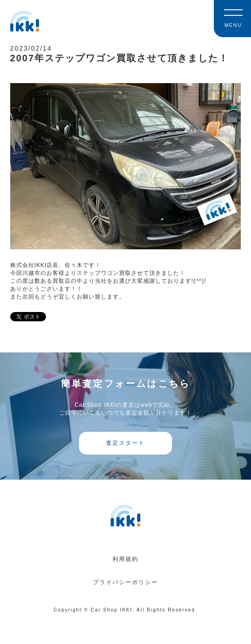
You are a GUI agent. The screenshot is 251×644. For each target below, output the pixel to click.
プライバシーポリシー (125, 582)
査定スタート (125, 443)
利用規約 (125, 559)
